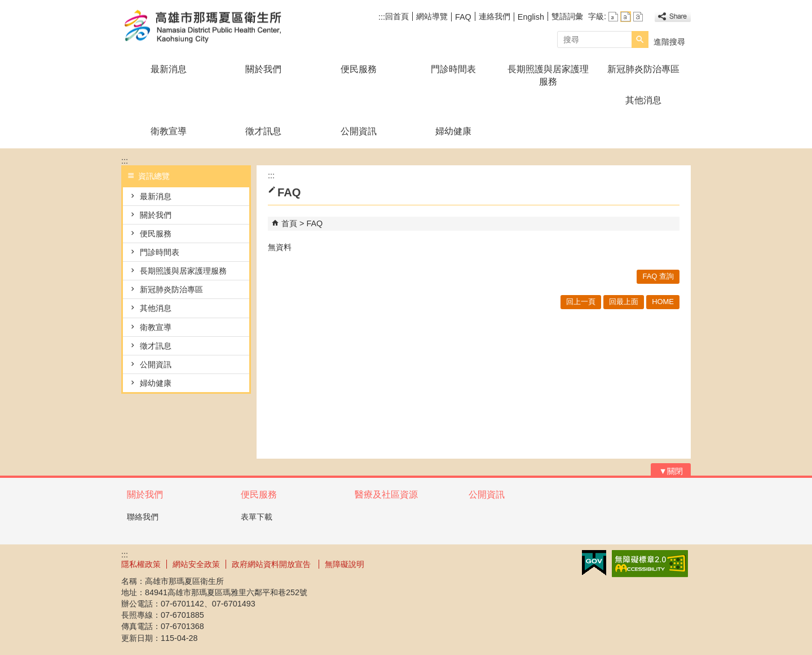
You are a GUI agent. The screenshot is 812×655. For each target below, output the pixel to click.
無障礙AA (650, 564)
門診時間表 (453, 69)
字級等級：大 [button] (638, 17)
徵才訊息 (263, 131)
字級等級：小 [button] (613, 17)
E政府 (594, 563)
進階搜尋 (669, 42)
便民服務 (359, 69)
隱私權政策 (141, 564)
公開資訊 (359, 131)
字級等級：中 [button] (626, 17)
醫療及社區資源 (386, 494)
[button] (640, 39)
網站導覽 (432, 16)
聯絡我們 (143, 517)
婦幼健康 (453, 131)
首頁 (289, 223)
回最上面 (624, 302)
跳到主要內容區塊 (6, 6)
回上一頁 (581, 302)
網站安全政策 (196, 564)
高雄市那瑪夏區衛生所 (217, 27)
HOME (663, 302)
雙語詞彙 (567, 16)
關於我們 (263, 69)
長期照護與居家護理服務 (548, 75)
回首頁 (397, 16)
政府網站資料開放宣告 (272, 564)
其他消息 (643, 100)
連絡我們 (495, 16)
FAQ (463, 17)
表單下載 (257, 517)
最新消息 (169, 69)
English (531, 17)
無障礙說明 (345, 564)
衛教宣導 (169, 131)
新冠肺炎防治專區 (643, 69)
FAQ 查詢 (658, 276)
